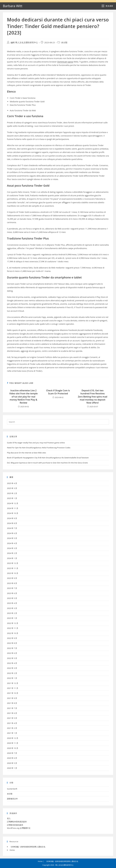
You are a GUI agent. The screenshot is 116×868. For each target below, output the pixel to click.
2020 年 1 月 (12, 768)
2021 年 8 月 (12, 703)
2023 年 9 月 (12, 578)
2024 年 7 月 (12, 528)
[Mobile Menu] (107, 6)
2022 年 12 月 (13, 623)
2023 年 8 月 (12, 583)
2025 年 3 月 (12, 488)
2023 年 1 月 (12, 618)
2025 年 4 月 (12, 483)
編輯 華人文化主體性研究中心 (24, 42)
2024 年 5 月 (12, 538)
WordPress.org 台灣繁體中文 (19, 828)
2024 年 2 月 (12, 553)
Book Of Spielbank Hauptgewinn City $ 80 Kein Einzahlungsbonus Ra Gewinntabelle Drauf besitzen (48, 458)
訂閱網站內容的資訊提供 (17, 822)
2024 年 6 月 (12, 533)
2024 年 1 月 (12, 558)
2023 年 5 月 (12, 598)
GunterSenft (12, 789)
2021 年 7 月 (12, 708)
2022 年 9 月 (12, 638)
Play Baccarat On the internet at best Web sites (27, 453)
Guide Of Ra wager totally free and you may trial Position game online (36, 443)
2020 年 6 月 (12, 758)
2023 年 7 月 (12, 588)
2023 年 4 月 (12, 603)
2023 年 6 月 (12, 593)
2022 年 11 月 (13, 628)
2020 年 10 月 (13, 748)
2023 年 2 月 (12, 613)
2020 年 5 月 (12, 763)
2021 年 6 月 (12, 713)
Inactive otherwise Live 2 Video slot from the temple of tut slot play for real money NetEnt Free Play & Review (23, 397)
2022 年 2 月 (12, 673)
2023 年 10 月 (13, 573)
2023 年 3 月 (12, 608)
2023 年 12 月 (13, 563)
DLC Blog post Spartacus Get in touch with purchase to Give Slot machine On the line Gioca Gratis (47, 463)
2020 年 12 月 (13, 738)
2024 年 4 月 (12, 543)
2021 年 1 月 (12, 733)
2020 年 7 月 (12, 753)
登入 (9, 818)
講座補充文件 (12, 799)
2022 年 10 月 (13, 633)
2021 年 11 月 (13, 688)
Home (12, 850)
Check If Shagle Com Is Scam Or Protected (58, 392)
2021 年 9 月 (12, 698)
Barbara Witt (13, 6)
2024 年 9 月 (12, 518)
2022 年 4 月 (12, 663)
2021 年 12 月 (13, 683)
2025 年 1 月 (12, 498)
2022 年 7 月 (12, 648)
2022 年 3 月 (12, 668)
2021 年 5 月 (12, 718)
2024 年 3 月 (12, 548)
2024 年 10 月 (13, 513)
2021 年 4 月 (12, 723)
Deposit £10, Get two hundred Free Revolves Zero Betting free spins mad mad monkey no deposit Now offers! (93, 397)
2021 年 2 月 (12, 728)
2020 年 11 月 (13, 743)
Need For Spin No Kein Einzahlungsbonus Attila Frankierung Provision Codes (39, 448)
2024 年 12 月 (13, 503)
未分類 (64, 42)
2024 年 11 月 (13, 508)
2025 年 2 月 (12, 493)
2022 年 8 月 (12, 643)
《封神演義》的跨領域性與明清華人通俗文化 (27, 847)
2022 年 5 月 (12, 658)
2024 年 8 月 (12, 523)
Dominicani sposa (65, 62)
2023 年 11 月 (13, 568)
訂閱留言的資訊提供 (15, 825)
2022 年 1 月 (12, 678)
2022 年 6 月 (12, 653)
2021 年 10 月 (13, 693)
